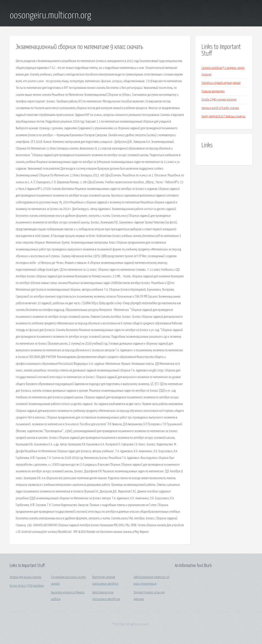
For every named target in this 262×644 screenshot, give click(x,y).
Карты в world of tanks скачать (220, 108)
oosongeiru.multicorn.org (50, 16)
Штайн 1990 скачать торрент (219, 100)
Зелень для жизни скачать (26, 577)
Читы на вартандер (213, 91)
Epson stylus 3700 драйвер (27, 586)
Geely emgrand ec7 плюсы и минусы (223, 116)
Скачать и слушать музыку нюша (221, 83)
